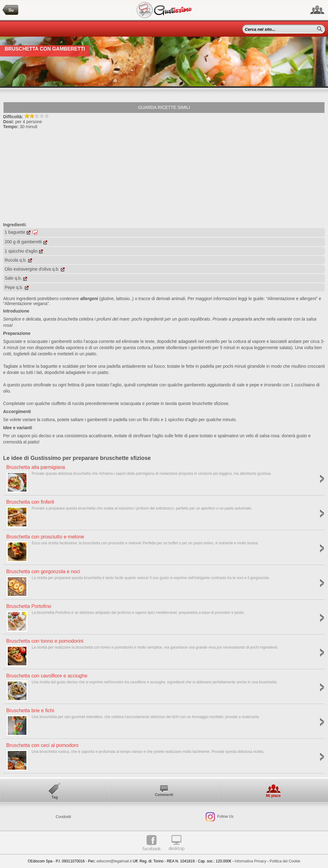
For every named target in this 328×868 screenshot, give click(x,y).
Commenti (164, 795)
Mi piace (273, 796)
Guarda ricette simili (164, 107)
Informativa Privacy (250, 861)
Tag (55, 797)
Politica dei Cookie (285, 861)
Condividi (63, 817)
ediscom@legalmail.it (114, 861)
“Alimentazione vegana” (26, 304)
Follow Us (225, 816)
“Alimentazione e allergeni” (292, 299)
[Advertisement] (164, 176)
